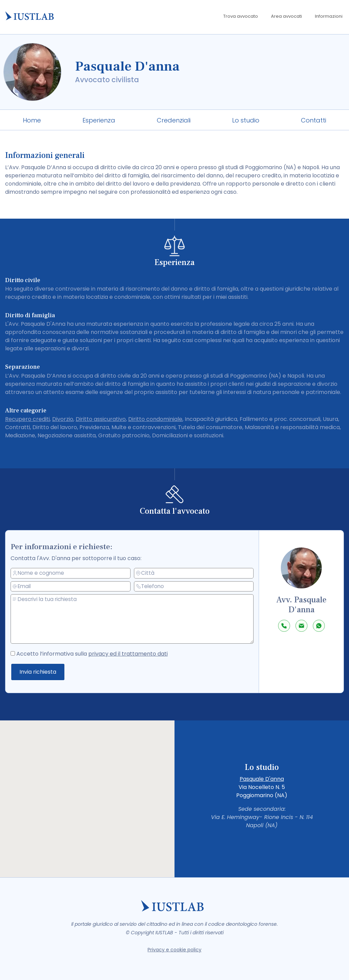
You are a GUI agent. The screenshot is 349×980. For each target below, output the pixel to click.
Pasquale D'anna (262, 779)
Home (32, 120)
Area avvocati (286, 16)
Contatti (314, 120)
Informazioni (329, 16)
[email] (77, 587)
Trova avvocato (241, 16)
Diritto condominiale (155, 419)
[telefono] (194, 586)
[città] (194, 573)
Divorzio (63, 419)
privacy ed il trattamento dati (130, 653)
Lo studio (246, 120)
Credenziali (174, 120)
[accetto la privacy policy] (23, 652)
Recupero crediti (27, 419)
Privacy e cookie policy (174, 950)
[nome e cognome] (77, 574)
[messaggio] (137, 619)
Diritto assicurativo (101, 419)
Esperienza (99, 120)
